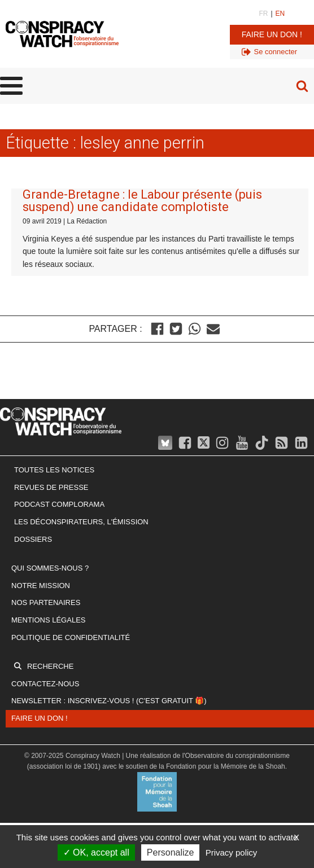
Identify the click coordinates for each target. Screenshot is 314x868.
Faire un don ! (272, 34)
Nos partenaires (46, 602)
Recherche (50, 666)
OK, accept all (96, 852)
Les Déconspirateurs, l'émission (81, 522)
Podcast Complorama (59, 504)
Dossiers (33, 539)
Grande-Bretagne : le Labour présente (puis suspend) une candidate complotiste (142, 201)
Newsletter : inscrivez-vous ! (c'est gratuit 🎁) (109, 701)
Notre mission (41, 586)
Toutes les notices (54, 470)
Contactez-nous (45, 684)
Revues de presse (51, 487)
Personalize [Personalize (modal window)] (171, 852)
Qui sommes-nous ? (50, 568)
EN (280, 14)
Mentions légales (48, 620)
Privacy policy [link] (232, 852)
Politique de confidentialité (71, 637)
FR (263, 14)
